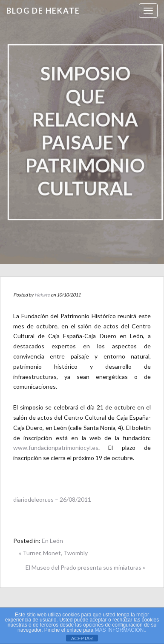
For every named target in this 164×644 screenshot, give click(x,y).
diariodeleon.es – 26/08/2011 (52, 499)
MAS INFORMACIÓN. (120, 630)
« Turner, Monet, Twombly (53, 553)
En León (52, 541)
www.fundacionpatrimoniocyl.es (56, 448)
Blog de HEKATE (43, 11)
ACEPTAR (82, 638)
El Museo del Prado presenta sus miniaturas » (85, 567)
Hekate (42, 295)
